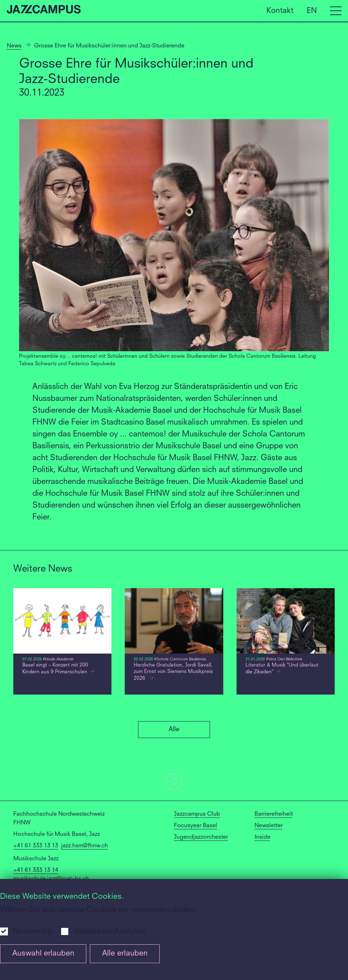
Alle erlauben (125, 954)
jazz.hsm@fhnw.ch (84, 846)
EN (312, 11)
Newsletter (269, 826)
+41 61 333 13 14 (36, 870)
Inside (262, 837)
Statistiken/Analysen (110, 931)
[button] (174, 783)
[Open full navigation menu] (336, 11)
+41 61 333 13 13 (36, 846)
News (14, 46)
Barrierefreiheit (274, 814)
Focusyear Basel (196, 826)
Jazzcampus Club (197, 814)
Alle (174, 729)
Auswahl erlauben (43, 954)
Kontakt (280, 11)
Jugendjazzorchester (201, 837)
